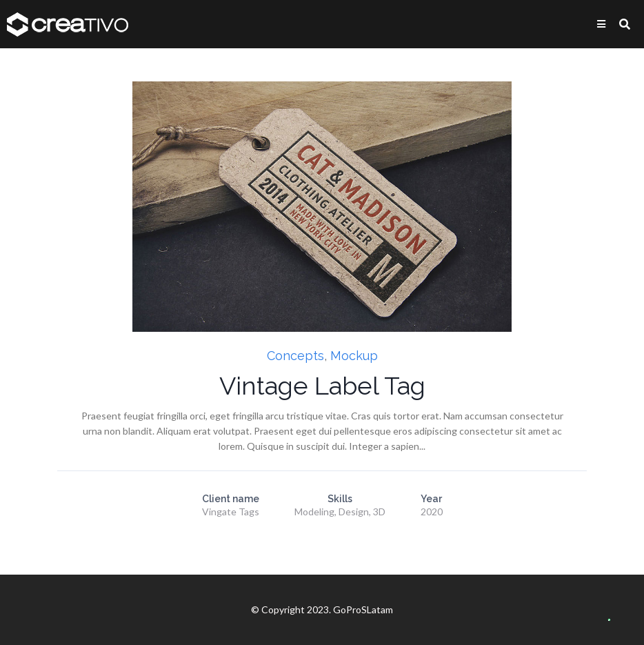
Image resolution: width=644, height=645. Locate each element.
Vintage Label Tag (322, 386)
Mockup (354, 356)
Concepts (295, 356)
